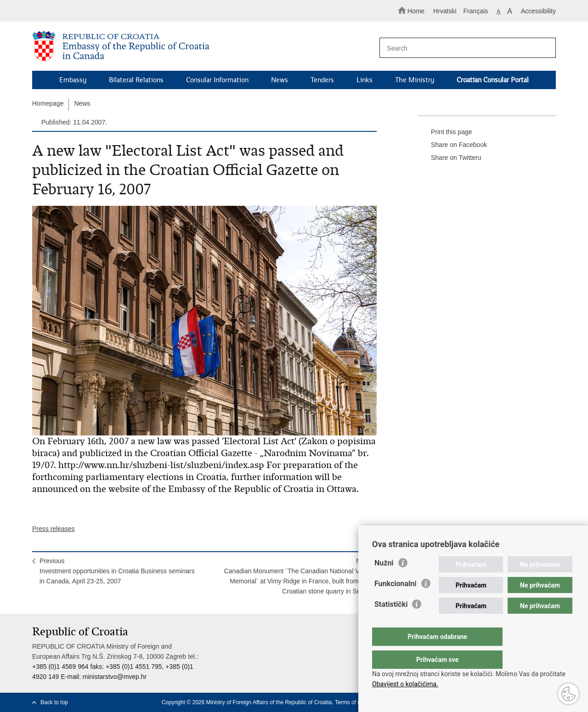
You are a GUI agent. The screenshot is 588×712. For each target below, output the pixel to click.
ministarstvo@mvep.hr (115, 677)
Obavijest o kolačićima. (405, 684)
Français (476, 11)
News (280, 80)
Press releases (54, 529)
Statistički (391, 623)
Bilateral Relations (136, 80)
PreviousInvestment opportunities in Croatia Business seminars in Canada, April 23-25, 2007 (117, 571)
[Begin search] (545, 48)
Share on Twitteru (449, 158)
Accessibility (538, 11)
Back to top (54, 702)
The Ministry (415, 80)
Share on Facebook (452, 145)
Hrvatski (445, 11)
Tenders (322, 80)
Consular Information (217, 80)
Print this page (445, 132)
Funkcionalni (396, 602)
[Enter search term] (463, 48)
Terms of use (351, 702)
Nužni (384, 581)
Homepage (48, 103)
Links (365, 80)
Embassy (73, 80)
